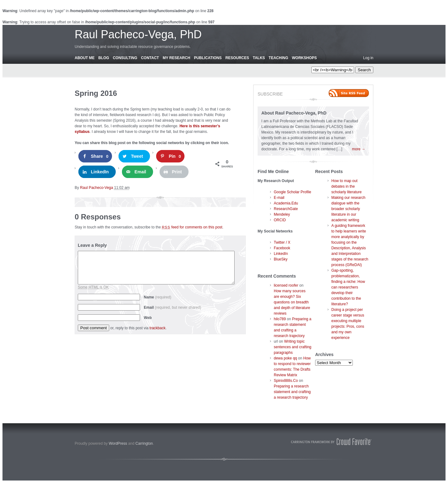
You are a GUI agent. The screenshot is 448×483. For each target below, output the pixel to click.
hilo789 (280, 319)
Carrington (144, 443)
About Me (85, 58)
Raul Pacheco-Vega (96, 188)
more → (359, 149)
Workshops (304, 58)
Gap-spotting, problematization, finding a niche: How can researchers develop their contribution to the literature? (348, 287)
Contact (150, 58)
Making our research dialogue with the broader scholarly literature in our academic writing (348, 209)
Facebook (282, 248)
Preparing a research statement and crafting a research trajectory (292, 392)
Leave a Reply (92, 245)
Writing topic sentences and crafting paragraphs (293, 347)
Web (148, 318)
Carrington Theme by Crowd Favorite (331, 442)
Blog (104, 58)
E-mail (279, 198)
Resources (237, 58)
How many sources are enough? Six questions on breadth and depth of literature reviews (292, 302)
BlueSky (281, 259)
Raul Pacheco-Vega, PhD (138, 34)
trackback (158, 328)
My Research (176, 58)
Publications (208, 58)
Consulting (125, 58)
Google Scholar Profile (292, 192)
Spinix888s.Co (286, 381)
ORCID (280, 220)
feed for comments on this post (192, 227)
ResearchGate (286, 209)
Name (157, 297)
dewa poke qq (285, 358)
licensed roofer (286, 285)
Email (172, 307)
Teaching (279, 58)
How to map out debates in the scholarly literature (346, 186)
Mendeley (282, 214)
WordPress (118, 443)
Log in (368, 58)
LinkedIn (281, 254)
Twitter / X (282, 242)
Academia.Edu (286, 203)
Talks (259, 58)
